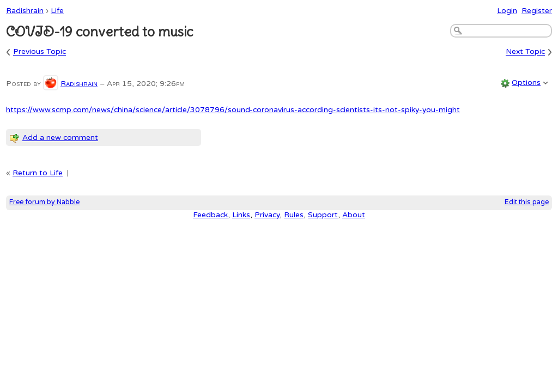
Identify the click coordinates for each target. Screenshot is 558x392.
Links (241, 215)
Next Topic (525, 52)
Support (323, 215)
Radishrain (25, 11)
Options (526, 82)
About (354, 215)
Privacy (267, 215)
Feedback (210, 215)
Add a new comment (60, 137)
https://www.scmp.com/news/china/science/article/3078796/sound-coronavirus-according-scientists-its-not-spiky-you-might (233, 110)
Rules (294, 215)
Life (57, 11)
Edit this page (527, 202)
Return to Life (38, 173)
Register (537, 11)
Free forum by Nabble (44, 202)
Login (507, 11)
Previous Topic (40, 52)
